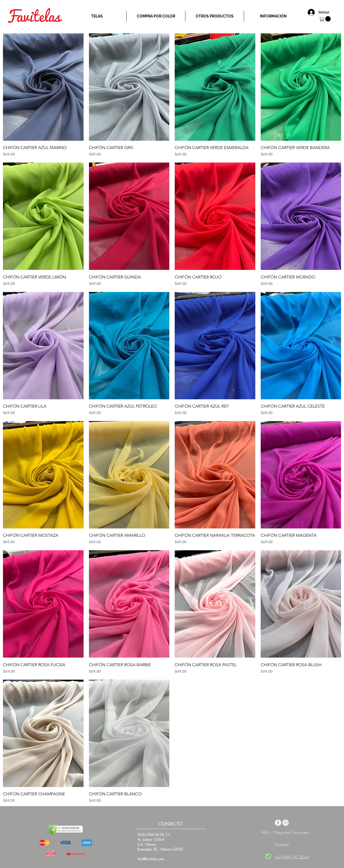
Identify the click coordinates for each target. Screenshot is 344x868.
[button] (325, 19)
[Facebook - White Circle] (278, 823)
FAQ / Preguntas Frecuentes (285, 832)
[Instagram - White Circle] (286, 823)
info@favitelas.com (151, 859)
